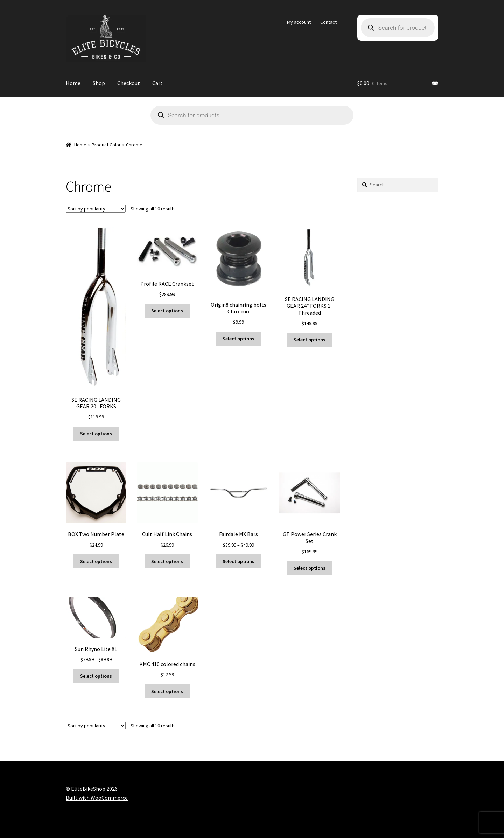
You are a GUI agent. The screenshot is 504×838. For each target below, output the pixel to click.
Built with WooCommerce (97, 798)
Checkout (129, 83)
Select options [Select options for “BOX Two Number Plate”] (96, 561)
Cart (157, 83)
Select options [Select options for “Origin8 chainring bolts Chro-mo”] (239, 339)
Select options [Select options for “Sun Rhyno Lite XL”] (96, 676)
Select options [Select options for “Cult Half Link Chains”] (167, 561)
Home (73, 83)
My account (299, 22)
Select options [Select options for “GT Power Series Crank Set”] (310, 568)
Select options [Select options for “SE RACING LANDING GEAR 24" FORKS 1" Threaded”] (310, 340)
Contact (328, 22)
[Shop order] (96, 209)
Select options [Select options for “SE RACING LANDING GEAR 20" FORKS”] (96, 434)
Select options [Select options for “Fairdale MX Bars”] (239, 561)
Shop (99, 83)
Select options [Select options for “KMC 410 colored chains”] (167, 691)
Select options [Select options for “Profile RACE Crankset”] (167, 311)
